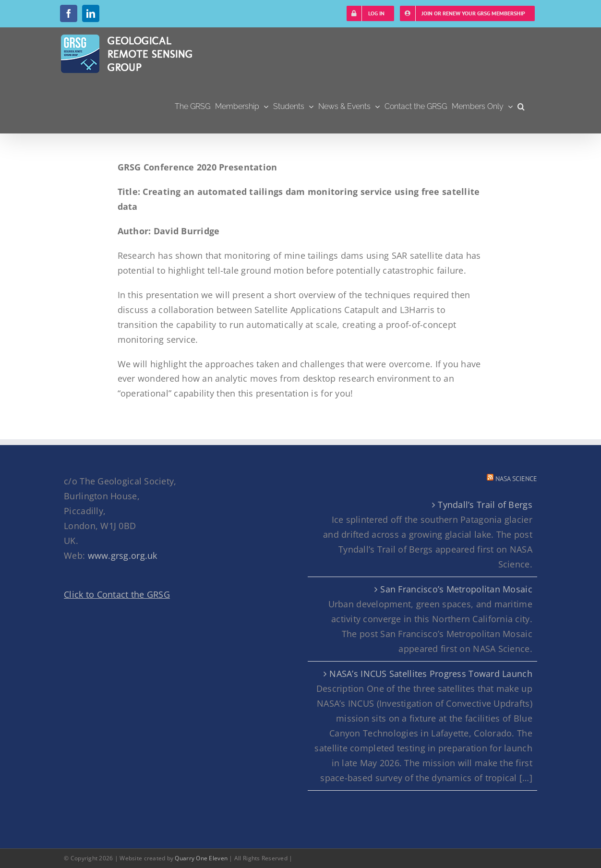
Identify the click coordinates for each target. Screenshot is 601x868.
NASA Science (516, 479)
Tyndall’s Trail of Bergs (485, 505)
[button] (521, 107)
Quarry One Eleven (201, 858)
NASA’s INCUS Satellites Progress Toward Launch (431, 674)
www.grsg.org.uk (123, 555)
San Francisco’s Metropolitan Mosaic (456, 589)
